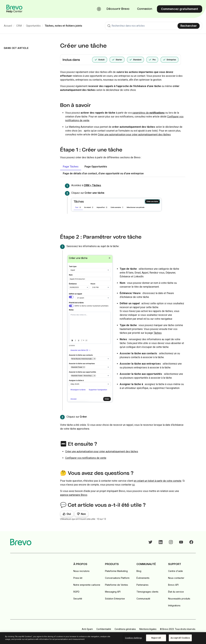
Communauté (143, 599)
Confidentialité (104, 629)
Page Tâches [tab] (71, 167)
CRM (19, 26)
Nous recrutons (81, 571)
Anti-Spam (87, 629)
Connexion (145, 9)
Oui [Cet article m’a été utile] (69, 514)
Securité (78, 599)
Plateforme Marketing (116, 571)
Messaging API (113, 592)
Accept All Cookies (180, 638)
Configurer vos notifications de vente (86, 458)
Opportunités (33, 26)
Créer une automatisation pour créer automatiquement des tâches (134, 135)
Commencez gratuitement (180, 9)
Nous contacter (176, 578)
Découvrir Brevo (118, 9)
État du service (176, 592)
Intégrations (174, 605)
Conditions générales (125, 629)
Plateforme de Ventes (117, 585)
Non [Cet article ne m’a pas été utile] (83, 514)
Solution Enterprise (115, 599)
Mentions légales (148, 629)
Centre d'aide (175, 571)
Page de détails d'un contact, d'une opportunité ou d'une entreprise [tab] (103, 173)
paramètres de (149, 113)
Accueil (8, 26)
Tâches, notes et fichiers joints (63, 26)
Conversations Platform (117, 578)
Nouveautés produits (179, 599)
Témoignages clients (147, 592)
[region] (103, 638)
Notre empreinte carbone (87, 585)
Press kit (78, 578)
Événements (143, 578)
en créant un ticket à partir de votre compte (158, 481)
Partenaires (142, 585)
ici (133, 485)
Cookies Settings (133, 638)
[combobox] (154, 26)
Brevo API (173, 585)
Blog (139, 571)
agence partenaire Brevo (74, 495)
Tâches (158, 333)
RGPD (76, 592)
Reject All (156, 638)
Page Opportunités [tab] (96, 167)
